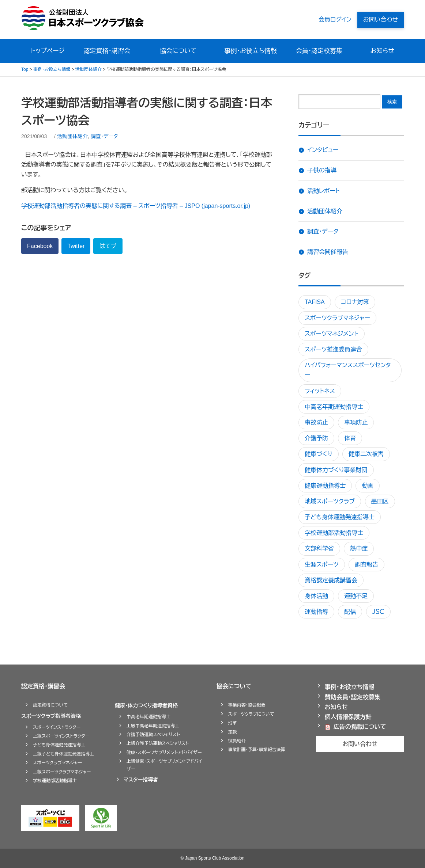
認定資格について (50, 705)
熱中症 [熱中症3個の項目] (359, 549)
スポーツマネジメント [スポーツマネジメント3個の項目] (332, 334)
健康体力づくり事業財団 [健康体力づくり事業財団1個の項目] (336, 470)
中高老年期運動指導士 (148, 717)
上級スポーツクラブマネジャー (62, 772)
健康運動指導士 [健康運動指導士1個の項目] (325, 486)
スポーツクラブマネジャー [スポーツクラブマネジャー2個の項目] (337, 318)
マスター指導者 (141, 780)
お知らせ (382, 51)
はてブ (108, 246)
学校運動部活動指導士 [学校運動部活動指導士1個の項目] (334, 533)
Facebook (40, 246)
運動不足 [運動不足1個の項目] (356, 596)
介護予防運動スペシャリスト (153, 735)
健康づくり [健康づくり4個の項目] (319, 454)
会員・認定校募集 (319, 51)
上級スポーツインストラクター (61, 736)
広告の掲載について (360, 727)
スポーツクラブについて (251, 714)
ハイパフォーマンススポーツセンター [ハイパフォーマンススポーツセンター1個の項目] (348, 370)
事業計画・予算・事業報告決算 (257, 750)
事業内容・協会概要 (247, 705)
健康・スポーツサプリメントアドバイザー (164, 753)
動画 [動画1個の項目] (368, 486)
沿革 (233, 723)
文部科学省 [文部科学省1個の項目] (319, 549)
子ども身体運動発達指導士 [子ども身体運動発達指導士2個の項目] (340, 517)
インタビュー (323, 150)
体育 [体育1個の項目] (350, 438)
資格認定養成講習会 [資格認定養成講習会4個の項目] (331, 580)
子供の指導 (322, 170)
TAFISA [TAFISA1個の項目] (315, 302)
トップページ (48, 51)
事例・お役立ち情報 (251, 51)
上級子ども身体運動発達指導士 (63, 754)
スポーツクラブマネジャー (57, 763)
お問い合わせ (381, 20)
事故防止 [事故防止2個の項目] (316, 422)
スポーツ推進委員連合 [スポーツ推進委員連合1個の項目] (333, 349)
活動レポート (324, 191)
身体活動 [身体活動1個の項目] (316, 596)
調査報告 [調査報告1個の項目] (366, 565)
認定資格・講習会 (108, 51)
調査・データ (104, 136)
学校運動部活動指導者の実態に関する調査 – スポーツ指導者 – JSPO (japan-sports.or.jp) (136, 206)
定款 (233, 732)
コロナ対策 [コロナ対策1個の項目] (355, 302)
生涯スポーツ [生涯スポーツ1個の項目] (322, 565)
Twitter (76, 246)
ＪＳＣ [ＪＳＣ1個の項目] (378, 612)
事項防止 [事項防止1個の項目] (356, 422)
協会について (178, 51)
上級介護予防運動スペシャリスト (158, 743)
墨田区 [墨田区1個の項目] (380, 501)
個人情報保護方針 (348, 717)
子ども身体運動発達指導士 (59, 745)
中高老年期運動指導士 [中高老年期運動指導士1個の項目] (334, 407)
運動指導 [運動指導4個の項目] (316, 612)
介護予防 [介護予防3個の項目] (316, 438)
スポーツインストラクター (57, 727)
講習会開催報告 (328, 252)
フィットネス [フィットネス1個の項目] (320, 391)
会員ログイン (335, 20)
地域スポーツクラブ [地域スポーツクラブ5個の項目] (330, 501)
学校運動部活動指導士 (55, 781)
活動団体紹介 (72, 136)
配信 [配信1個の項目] (350, 612)
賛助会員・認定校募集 (353, 697)
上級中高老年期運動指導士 (153, 726)
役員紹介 (237, 741)
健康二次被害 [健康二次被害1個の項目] (366, 454)
